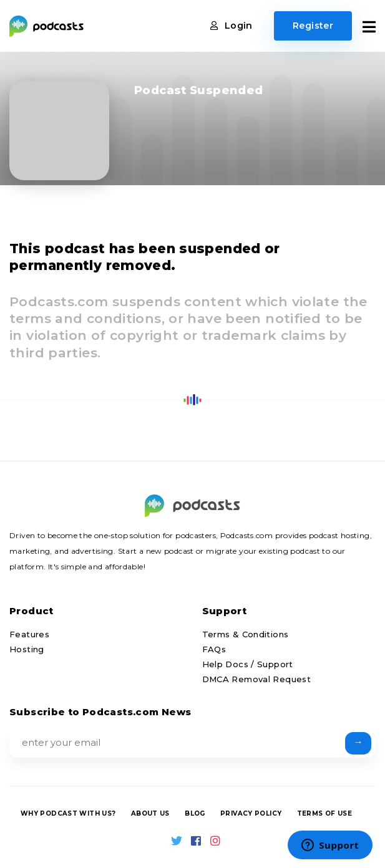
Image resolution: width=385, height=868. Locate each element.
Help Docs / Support (248, 664)
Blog (195, 813)
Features (29, 634)
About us (150, 813)
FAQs (214, 649)
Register (313, 26)
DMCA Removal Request (257, 679)
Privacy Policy (251, 813)
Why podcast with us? (68, 813)
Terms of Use (325, 813)
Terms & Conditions (246, 634)
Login (231, 26)
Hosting (27, 649)
